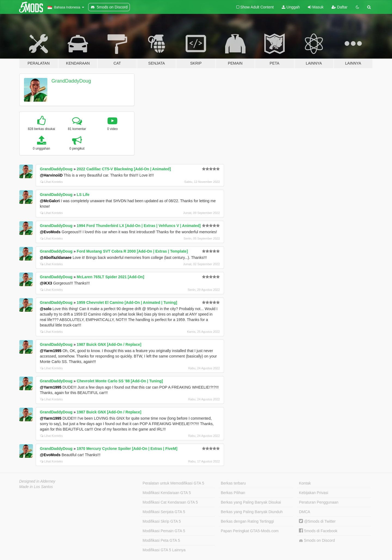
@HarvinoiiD (51, 175)
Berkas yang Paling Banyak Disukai (251, 502)
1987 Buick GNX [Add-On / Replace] (109, 344)
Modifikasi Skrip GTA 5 (162, 521)
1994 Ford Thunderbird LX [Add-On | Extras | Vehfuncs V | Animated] (139, 226)
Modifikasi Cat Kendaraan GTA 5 (170, 502)
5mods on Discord (317, 541)
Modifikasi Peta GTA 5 (161, 540)
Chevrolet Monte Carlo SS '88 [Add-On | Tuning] (120, 381)
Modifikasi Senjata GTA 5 (164, 512)
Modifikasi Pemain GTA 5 (164, 531)
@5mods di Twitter (317, 521)
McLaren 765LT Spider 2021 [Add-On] (111, 277)
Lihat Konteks (52, 182)
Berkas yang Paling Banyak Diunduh (252, 512)
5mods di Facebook (318, 531)
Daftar (339, 7)
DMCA (304, 512)
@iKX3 (46, 283)
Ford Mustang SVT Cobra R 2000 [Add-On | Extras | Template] (132, 251)
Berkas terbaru (233, 483)
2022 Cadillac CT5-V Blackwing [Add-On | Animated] (124, 169)
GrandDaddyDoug (71, 81)
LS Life (83, 195)
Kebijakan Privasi (313, 493)
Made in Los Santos (36, 487)
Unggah (291, 7)
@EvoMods (50, 232)
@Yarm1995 (51, 351)
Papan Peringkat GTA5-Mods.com (250, 531)
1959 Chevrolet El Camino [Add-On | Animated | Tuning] (127, 302)
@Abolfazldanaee (56, 258)
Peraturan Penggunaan (319, 502)
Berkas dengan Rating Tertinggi (247, 521)
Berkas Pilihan (233, 493)
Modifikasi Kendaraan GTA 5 (167, 493)
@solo (46, 309)
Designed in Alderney (37, 481)
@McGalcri (50, 201)
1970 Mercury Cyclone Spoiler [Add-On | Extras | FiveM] (127, 449)
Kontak (305, 483)
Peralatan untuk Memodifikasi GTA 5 (173, 483)
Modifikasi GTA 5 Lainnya (164, 550)
